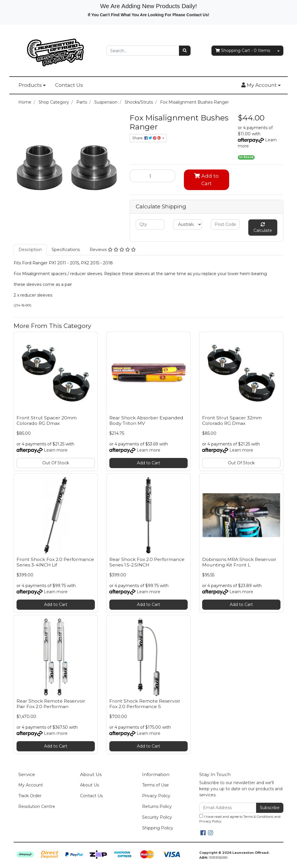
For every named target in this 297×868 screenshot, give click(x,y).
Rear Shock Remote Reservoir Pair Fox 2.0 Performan (51, 704)
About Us (89, 785)
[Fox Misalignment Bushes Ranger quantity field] (152, 176)
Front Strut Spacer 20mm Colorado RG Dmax (47, 421)
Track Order (30, 796)
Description (30, 250)
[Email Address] (228, 808)
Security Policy (157, 817)
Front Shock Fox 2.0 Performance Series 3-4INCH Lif (55, 562)
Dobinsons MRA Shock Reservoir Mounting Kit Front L (239, 562)
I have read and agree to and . (240, 819)
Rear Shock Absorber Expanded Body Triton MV (146, 421)
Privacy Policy (156, 796)
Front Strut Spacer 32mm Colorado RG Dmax (232, 421)
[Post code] (225, 224)
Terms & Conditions (258, 817)
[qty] (150, 224)
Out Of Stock (56, 463)
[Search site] (185, 51)
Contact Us (69, 85)
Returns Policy (157, 806)
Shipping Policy (158, 828)
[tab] (30, 250)
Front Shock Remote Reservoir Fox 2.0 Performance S (145, 704)
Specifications (66, 250)
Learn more (56, 450)
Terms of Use (155, 785)
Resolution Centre (37, 806)
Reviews (113, 250)
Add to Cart (206, 179)
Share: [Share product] (147, 138)
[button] (261, 85)
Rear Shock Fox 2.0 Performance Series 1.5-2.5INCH (147, 562)
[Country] (188, 224)
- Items (243, 51)
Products (30, 85)
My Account (31, 785)
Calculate (263, 228)
